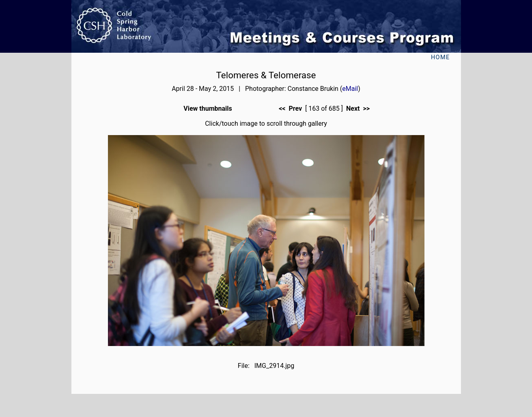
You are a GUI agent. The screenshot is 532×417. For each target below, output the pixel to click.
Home (440, 57)
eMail (350, 89)
